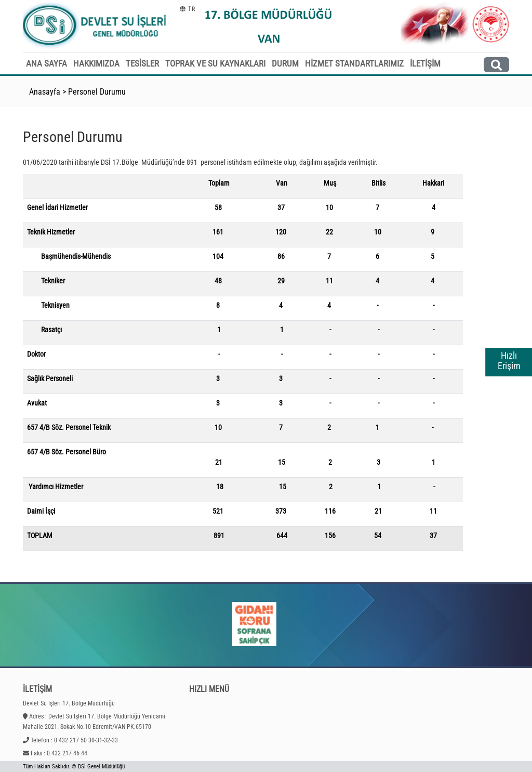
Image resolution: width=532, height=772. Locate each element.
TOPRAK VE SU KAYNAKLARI (215, 63)
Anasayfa (45, 92)
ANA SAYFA (46, 63)
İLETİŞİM (425, 63)
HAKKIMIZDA (96, 63)
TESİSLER (142, 63)
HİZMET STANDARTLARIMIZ (354, 63)
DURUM (285, 63)
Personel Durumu (97, 92)
